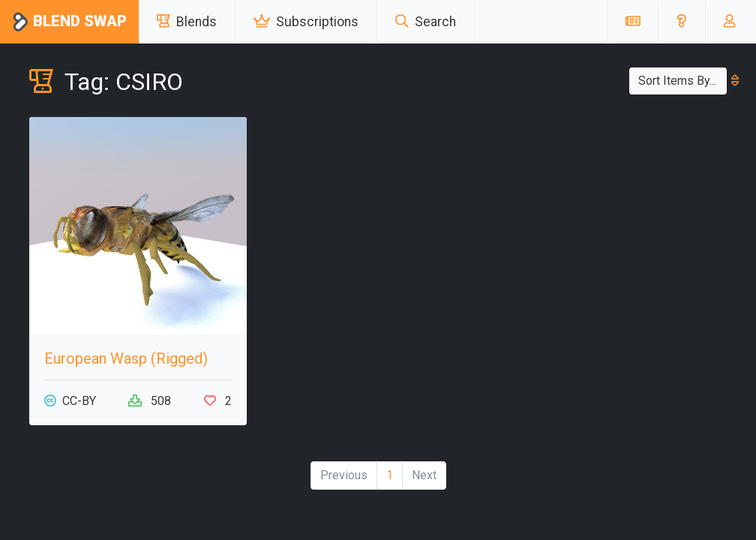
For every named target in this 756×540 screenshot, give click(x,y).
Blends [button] (187, 22)
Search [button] (426, 22)
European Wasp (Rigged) (126, 358)
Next (424, 475)
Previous (344, 475)
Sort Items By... (682, 81)
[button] (681, 22)
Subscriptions (306, 22)
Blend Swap (69, 22)
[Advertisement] (618, 211)
